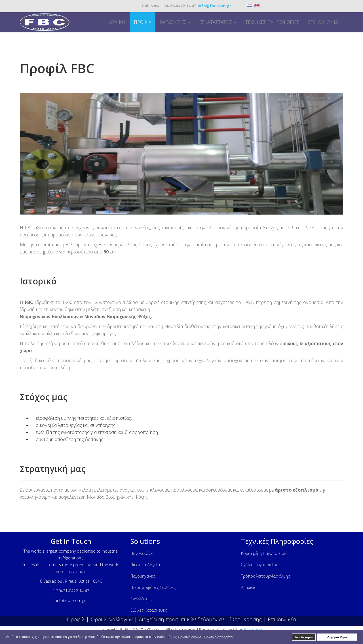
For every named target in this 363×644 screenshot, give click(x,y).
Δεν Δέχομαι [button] (304, 637)
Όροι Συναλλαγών (112, 619)
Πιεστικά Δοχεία (145, 565)
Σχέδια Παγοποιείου (260, 565)
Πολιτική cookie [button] (189, 637)
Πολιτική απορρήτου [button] (219, 637)
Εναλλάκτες (141, 599)
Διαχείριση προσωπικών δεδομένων (181, 619)
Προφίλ (143, 22)
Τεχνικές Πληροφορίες (272, 22)
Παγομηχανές (143, 576)
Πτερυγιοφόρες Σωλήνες (153, 587)
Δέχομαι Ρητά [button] (337, 637)
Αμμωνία (249, 587)
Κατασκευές (173, 22)
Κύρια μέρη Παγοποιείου (264, 553)
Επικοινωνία (323, 22)
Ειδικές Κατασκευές (149, 610)
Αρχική (117, 22)
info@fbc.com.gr (214, 6)
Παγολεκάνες (142, 553)
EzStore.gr (253, 629)
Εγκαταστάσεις (216, 22)
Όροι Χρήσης (246, 619)
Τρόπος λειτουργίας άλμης (265, 576)
